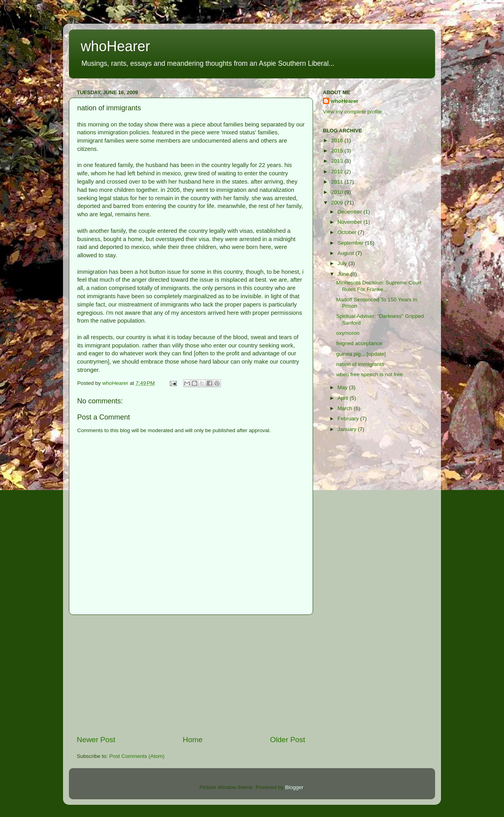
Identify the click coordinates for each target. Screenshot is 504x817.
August (346, 253)
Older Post (288, 740)
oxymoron (348, 333)
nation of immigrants (360, 364)
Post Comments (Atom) (137, 756)
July (343, 263)
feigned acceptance (359, 343)
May (343, 387)
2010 (338, 192)
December (350, 212)
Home (193, 740)
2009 (338, 203)
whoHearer (115, 46)
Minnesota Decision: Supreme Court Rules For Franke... (379, 286)
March (346, 408)
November (350, 222)
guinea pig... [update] (361, 354)
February (349, 419)
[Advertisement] (191, 675)
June (344, 274)
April (344, 398)
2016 (338, 140)
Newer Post (96, 740)
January (348, 429)
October (348, 232)
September (351, 243)
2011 (338, 182)
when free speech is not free (370, 374)
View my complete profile (352, 112)
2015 (338, 151)
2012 (338, 172)
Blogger (294, 787)
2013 (338, 161)
